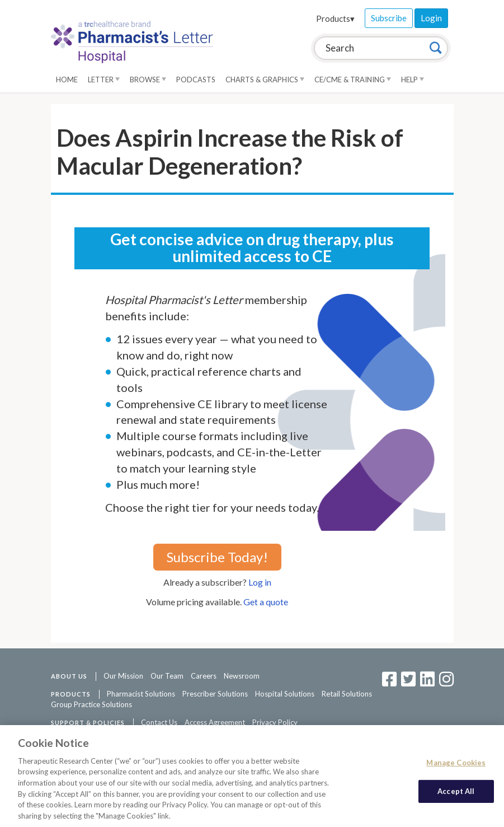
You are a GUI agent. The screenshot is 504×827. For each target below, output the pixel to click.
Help (413, 80)
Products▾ (335, 18)
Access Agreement (215, 722)
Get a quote (266, 602)
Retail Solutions (347, 694)
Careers (204, 676)
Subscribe (389, 18)
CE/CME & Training (353, 80)
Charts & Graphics (265, 80)
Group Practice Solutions (91, 704)
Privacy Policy (275, 722)
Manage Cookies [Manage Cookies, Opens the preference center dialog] (456, 764)
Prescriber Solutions (215, 694)
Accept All (456, 792)
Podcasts (196, 80)
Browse (148, 80)
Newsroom (242, 676)
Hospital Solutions (285, 694)
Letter (104, 80)
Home (67, 80)
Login (431, 18)
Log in (260, 582)
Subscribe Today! (217, 557)
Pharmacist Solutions (141, 694)
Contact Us (159, 722)
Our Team (167, 676)
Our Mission (123, 676)
